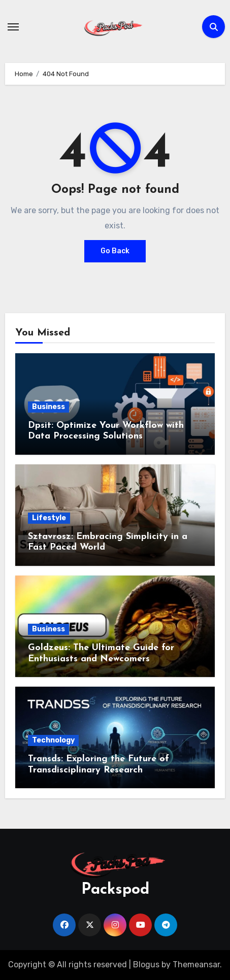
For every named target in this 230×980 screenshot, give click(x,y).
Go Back (115, 251)
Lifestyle (49, 518)
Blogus (146, 965)
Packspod (115, 890)
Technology (53, 740)
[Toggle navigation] (13, 27)
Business (48, 407)
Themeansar (196, 965)
